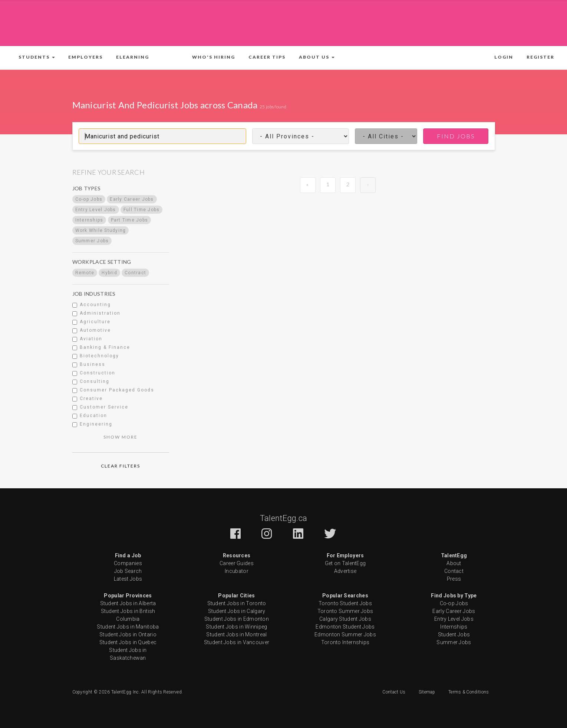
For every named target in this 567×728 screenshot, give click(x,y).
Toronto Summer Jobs (345, 611)
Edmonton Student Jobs (345, 627)
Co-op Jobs (454, 603)
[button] (37, 57)
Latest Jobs (128, 579)
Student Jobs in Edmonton (237, 619)
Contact (454, 571)
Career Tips (267, 57)
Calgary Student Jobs (345, 619)
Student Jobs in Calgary (237, 611)
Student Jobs (454, 634)
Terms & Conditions (469, 692)
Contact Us (394, 692)
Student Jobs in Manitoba (128, 627)
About (454, 563)
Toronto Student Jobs (345, 603)
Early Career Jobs (454, 611)
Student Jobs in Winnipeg (236, 627)
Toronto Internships (345, 642)
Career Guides (237, 563)
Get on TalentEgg (345, 563)
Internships (454, 627)
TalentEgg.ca (284, 518)
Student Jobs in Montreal (236, 634)
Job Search (128, 571)
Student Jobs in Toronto (237, 603)
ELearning (133, 57)
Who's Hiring (214, 57)
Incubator (237, 571)
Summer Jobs (454, 642)
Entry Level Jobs (454, 619)
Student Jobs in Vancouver (237, 642)
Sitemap (427, 692)
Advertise (345, 571)
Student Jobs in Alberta (128, 603)
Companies (128, 563)
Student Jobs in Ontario (128, 634)
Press (454, 579)
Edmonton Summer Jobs (345, 634)
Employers (85, 57)
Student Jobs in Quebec (128, 642)
